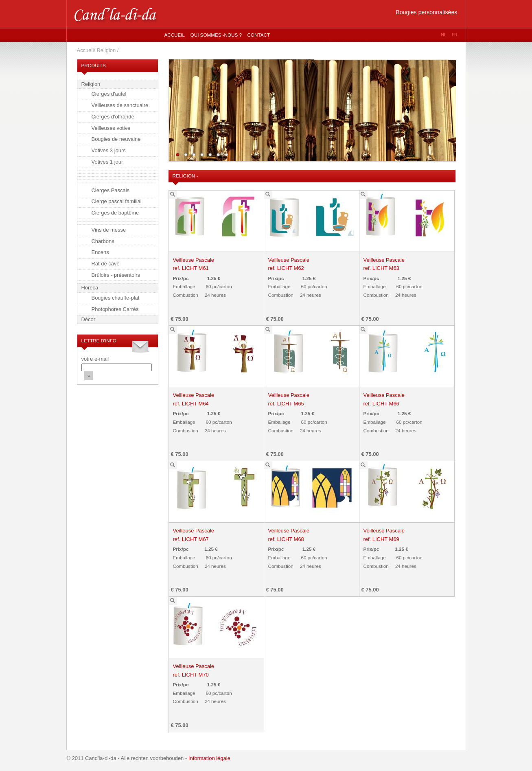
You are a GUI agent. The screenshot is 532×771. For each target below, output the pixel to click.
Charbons (103, 241)
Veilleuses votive (111, 128)
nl (444, 35)
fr (455, 35)
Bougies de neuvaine (116, 139)
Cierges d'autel (109, 94)
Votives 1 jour (107, 162)
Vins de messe (109, 230)
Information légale (209, 758)
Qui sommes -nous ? (216, 35)
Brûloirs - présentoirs (116, 275)
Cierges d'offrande (113, 117)
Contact (259, 35)
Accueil (175, 35)
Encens (100, 252)
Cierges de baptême (115, 213)
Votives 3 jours (109, 150)
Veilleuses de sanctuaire (120, 105)
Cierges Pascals (111, 190)
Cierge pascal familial (117, 201)
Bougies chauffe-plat (116, 298)
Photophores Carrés (115, 309)
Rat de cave (106, 264)
